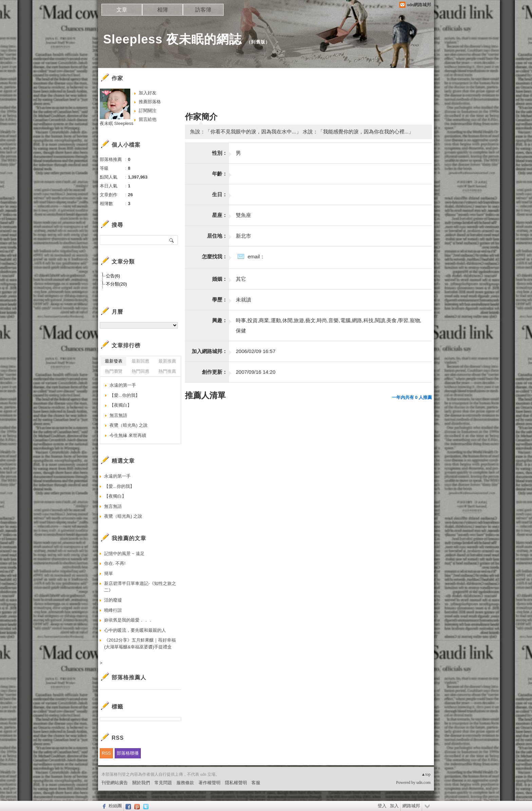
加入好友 (148, 93)
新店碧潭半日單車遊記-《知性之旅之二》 (140, 587)
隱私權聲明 (236, 783)
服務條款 (185, 783)
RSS (106, 753)
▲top (426, 774)
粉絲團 (115, 806)
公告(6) (113, 276)
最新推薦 (167, 361)
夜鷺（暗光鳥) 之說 (129, 425)
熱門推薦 (167, 371)
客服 (256, 783)
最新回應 (140, 361)
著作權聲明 (210, 783)
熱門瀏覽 (114, 371)
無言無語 (118, 415)
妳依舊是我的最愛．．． (128, 620)
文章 (122, 10)
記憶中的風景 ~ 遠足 (124, 554)
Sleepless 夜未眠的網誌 (172, 39)
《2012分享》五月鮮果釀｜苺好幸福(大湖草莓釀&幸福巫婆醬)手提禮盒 (140, 643)
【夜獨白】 (121, 405)
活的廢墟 (113, 600)
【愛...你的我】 (125, 395)
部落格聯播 (128, 753)
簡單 (109, 574)
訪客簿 (203, 10)
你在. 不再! (115, 563)
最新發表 (114, 361)
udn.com (423, 782)
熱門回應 (140, 371)
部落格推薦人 (129, 677)
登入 (382, 806)
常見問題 (163, 783)
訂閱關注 (148, 110)
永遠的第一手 (123, 385)
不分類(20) (116, 284)
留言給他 (148, 119)
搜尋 (172, 240)
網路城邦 (411, 806)
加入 (394, 806)
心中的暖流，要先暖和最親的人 (135, 630)
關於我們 (141, 783)
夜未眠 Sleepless (117, 123)
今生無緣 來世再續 (128, 435)
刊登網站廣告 (115, 783)
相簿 (163, 10)
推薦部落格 (150, 102)
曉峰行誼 (113, 610)
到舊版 (258, 42)
